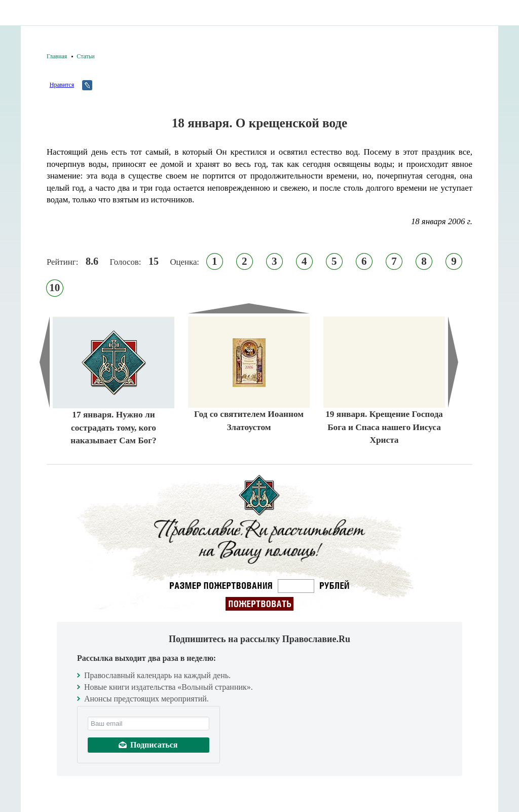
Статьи (85, 56)
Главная (57, 56)
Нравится (62, 85)
